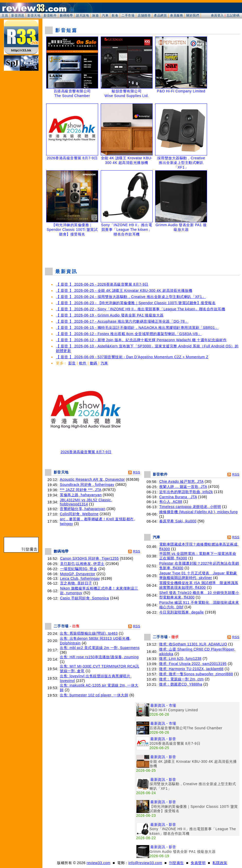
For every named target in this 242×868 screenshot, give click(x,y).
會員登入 (217, 15)
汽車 (105, 15)
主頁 (5, 15)
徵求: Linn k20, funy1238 (180, 659)
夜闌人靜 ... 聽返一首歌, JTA (183, 487)
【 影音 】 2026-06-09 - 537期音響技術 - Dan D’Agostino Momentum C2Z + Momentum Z (132, 357)
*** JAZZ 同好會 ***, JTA (81, 490)
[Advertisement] (142, 251)
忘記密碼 (233, 15)
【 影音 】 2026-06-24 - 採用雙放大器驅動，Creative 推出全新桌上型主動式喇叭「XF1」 (131, 297)
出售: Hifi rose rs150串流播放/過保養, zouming (99, 657)
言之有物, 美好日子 (76, 583)
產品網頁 (160, 15)
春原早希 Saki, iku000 (178, 521)
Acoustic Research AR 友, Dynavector (92, 479)
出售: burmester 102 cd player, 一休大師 (94, 695)
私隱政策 (220, 863)
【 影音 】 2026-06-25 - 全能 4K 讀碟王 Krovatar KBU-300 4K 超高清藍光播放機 (124, 291)
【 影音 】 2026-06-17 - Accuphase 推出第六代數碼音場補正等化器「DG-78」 (122, 321)
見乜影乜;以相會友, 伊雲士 (82, 564)
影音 (72, 363)
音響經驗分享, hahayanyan (83, 509)
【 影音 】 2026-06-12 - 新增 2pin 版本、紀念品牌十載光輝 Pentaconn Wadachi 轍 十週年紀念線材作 (141, 340)
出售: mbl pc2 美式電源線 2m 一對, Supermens (100, 648)
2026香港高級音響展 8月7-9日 (86, 450)
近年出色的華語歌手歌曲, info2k (186, 492)
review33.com (98, 863)
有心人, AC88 (171, 502)
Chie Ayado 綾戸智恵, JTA (181, 481)
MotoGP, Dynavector (78, 574)
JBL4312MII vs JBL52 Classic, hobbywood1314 (86, 502)
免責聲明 (198, 863)
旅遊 (95, 15)
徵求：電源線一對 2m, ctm (181, 679)
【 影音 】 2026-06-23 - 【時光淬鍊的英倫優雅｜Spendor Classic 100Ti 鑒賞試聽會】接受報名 (136, 303)
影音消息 (18, 15)
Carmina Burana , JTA (178, 497)
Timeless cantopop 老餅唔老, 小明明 (190, 507)
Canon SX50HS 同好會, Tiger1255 (90, 558)
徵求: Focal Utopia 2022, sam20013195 (193, 664)
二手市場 (128, 15)
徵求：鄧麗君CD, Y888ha (181, 684)
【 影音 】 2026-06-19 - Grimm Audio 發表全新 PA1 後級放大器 (110, 315)
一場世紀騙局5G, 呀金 (79, 569)
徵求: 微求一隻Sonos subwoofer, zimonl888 (196, 674)
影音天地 (34, 15)
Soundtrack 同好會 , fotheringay (87, 485)
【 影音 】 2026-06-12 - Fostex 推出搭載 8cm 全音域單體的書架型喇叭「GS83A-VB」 (129, 334)
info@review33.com (145, 863)
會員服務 (176, 15)
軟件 (83, 363)
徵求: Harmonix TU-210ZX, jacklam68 (191, 669)
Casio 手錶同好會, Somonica (85, 598)
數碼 (94, 363)
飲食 (115, 15)
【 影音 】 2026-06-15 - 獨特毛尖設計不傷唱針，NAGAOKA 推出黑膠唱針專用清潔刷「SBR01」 (137, 328)
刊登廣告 (176, 863)
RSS (137, 472)
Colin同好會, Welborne (79, 514)
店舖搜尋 (144, 15)
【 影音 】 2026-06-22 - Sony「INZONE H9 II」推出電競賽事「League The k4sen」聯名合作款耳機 (141, 309)
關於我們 (193, 15)
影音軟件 (50, 15)
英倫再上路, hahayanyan (81, 495)
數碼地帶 (66, 15)
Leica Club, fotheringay (80, 578)
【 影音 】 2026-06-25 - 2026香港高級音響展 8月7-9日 (102, 284)
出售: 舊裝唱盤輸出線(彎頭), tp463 (89, 633)
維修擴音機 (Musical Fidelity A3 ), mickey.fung (198, 512)
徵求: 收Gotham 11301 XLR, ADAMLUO (193, 644)
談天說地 (82, 15)
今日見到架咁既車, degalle (181, 612)
